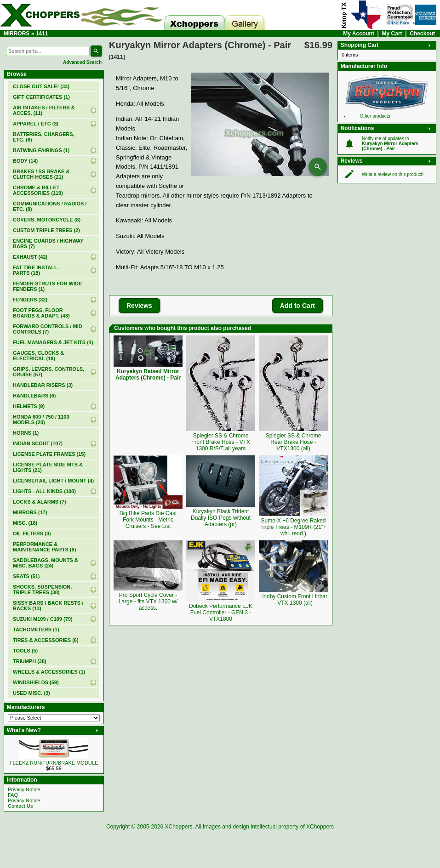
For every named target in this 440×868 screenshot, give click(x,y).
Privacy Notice (24, 789)
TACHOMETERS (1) (36, 630)
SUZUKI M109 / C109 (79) (43, 619)
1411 (42, 34)
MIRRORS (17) (30, 512)
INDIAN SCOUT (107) (38, 443)
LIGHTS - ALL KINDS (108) (44, 491)
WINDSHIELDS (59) (36, 682)
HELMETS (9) (29, 406)
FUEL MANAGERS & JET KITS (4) (53, 342)
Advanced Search (82, 62)
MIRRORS (17, 34)
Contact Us (20, 806)
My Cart (392, 34)
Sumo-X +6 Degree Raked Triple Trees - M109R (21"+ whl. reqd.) (293, 527)
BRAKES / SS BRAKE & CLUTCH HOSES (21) (41, 174)
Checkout (422, 34)
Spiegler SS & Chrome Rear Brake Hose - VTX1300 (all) (294, 442)
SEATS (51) (26, 576)
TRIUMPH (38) (30, 661)
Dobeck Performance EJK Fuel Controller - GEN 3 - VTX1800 (221, 613)
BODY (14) (25, 161)
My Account (359, 34)
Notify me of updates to (390, 144)
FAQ (13, 795)
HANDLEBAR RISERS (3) (43, 385)
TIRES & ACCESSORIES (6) (46, 640)
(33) (41, 86)
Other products (375, 116)
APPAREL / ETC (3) (36, 124)
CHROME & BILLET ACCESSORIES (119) (38, 190)
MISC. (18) (25, 523)
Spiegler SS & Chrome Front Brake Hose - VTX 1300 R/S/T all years (221, 442)
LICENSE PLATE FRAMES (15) (49, 454)
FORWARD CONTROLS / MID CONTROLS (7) (48, 329)
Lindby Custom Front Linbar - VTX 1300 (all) (293, 600)
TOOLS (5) (25, 651)
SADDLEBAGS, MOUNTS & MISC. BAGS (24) (46, 563)
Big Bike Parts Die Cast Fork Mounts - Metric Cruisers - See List (148, 520)
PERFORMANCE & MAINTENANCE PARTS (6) (44, 547)
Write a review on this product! (393, 174)
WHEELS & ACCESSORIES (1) (49, 672)
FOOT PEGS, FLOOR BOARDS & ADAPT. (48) (41, 313)
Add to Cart (297, 306)
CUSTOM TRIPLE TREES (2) (46, 230)
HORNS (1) (26, 433)
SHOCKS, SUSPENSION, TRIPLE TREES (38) (42, 590)
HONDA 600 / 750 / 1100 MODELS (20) (41, 420)
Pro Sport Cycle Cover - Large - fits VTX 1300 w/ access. (148, 601)
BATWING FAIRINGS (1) (41, 150)
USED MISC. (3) (31, 693)
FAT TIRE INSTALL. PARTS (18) (36, 270)
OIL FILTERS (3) (32, 533)
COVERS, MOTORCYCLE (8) (47, 220)
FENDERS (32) (30, 300)
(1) (41, 97)
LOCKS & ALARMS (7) (40, 502)
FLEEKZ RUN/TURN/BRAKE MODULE (54, 763)
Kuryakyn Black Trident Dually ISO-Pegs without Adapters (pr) (221, 518)
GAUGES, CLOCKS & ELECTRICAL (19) (38, 356)
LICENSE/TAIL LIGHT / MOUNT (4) (53, 481)
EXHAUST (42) (30, 257)
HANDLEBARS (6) (34, 396)
